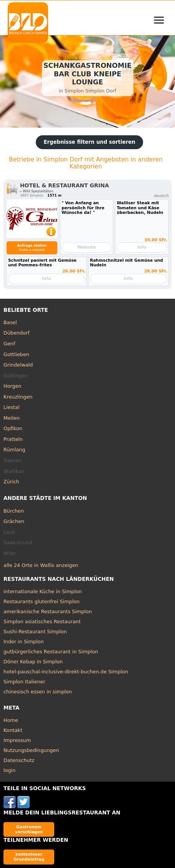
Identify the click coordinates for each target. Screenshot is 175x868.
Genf (9, 344)
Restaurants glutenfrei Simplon (42, 601)
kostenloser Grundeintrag (29, 857)
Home (11, 720)
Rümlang (14, 450)
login (9, 770)
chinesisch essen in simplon (38, 692)
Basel (10, 322)
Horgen (12, 386)
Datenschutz (19, 760)
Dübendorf (17, 333)
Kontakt (13, 730)
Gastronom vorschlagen (29, 829)
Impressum (17, 740)
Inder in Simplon (24, 642)
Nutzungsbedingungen (31, 750)
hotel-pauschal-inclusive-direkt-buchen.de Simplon (66, 672)
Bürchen (14, 511)
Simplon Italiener (24, 682)
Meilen (12, 418)
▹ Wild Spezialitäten (37, 191)
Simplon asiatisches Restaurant (42, 622)
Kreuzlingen (18, 397)
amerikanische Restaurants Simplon (48, 611)
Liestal (12, 407)
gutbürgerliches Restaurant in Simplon (51, 652)
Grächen (14, 521)
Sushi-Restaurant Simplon (35, 632)
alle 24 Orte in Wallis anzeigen (41, 565)
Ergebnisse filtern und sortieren (89, 142)
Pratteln (13, 439)
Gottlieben (16, 354)
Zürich (11, 482)
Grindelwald (18, 365)
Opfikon (13, 428)
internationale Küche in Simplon (43, 591)
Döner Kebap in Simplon (33, 662)
